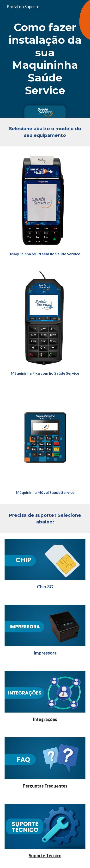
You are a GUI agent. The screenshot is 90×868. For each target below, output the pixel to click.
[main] (45, 59)
